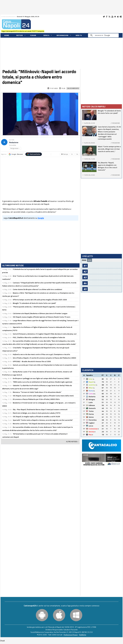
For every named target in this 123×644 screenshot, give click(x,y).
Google (16, 154)
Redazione (14, 142)
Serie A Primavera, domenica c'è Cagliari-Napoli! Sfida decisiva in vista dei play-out (45, 334)
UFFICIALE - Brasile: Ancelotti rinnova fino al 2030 (32, 361)
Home (7, 35)
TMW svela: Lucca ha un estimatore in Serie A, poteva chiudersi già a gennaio (43, 382)
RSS (109, 17)
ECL (94, 394)
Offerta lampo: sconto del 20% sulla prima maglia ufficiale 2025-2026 (40, 300)
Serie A (46, 35)
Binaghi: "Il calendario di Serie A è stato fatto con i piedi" (34, 303)
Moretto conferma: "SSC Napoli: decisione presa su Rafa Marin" (37, 424)
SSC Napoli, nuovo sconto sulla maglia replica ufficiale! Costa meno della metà (43, 396)
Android (115, 17)
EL (94, 391)
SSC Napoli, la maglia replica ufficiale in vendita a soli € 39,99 (36, 416)
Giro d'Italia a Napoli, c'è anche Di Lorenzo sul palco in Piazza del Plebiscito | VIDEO (44, 358)
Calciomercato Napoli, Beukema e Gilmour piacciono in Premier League (40, 313)
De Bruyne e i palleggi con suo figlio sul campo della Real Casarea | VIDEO (41, 378)
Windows (121, 17)
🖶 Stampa (65, 154)
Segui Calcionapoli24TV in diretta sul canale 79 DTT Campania (23, 31)
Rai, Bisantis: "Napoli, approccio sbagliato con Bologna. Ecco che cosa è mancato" (108, 166)
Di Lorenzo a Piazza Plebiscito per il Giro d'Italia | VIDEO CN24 (36, 399)
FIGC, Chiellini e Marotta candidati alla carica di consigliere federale (39, 337)
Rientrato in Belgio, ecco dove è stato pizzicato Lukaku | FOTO (37, 413)
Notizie (20, 35)
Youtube (112, 17)
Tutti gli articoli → (15, 148)
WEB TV (79, 35)
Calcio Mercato (73, 88)
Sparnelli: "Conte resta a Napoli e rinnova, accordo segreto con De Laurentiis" (43, 420)
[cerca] (104, 35)
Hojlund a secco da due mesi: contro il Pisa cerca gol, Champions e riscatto (41, 354)
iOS (118, 17)
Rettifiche (83, 635)
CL (94, 379)
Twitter (104, 17)
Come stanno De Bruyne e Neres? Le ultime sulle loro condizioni (37, 289)
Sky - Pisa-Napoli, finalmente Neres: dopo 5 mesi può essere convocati (40, 409)
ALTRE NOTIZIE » (72, 442)
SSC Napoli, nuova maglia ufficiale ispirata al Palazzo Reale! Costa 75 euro (42, 317)
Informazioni (62, 35)
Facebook (107, 17)
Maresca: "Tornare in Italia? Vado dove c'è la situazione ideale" (37, 392)
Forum (33, 35)
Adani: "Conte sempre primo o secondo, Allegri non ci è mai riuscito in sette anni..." (109, 149)
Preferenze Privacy (71, 635)
